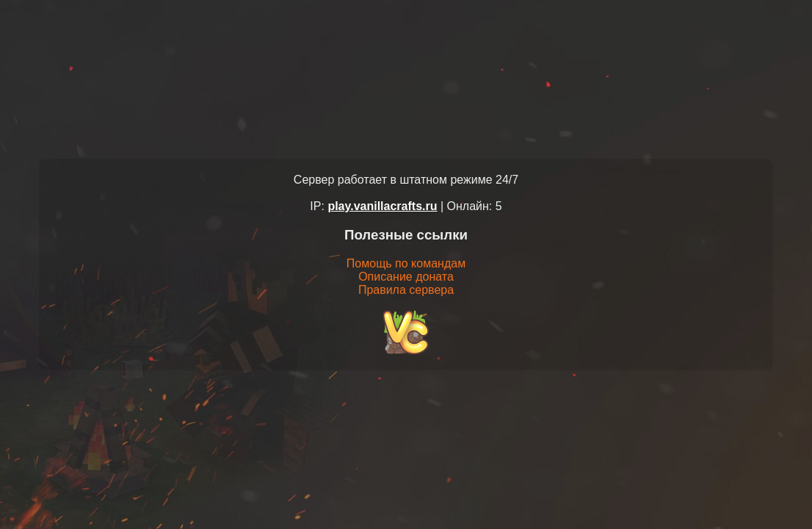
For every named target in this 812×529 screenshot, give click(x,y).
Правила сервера (406, 290)
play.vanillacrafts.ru (382, 206)
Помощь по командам (406, 263)
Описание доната (406, 277)
